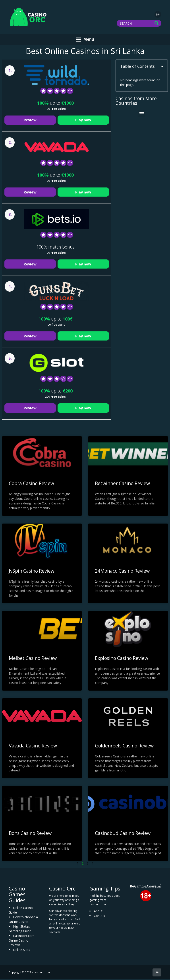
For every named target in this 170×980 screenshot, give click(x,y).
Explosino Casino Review (122, 659)
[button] (162, 67)
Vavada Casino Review (33, 746)
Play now (83, 121)
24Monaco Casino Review (122, 571)
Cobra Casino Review (31, 484)
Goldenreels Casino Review (124, 746)
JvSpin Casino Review (32, 571)
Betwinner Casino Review (122, 484)
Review (30, 121)
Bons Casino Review (30, 834)
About (98, 911)
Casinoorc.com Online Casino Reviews (22, 941)
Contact (99, 916)
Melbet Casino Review (33, 659)
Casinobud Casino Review (123, 834)
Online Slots (22, 950)
